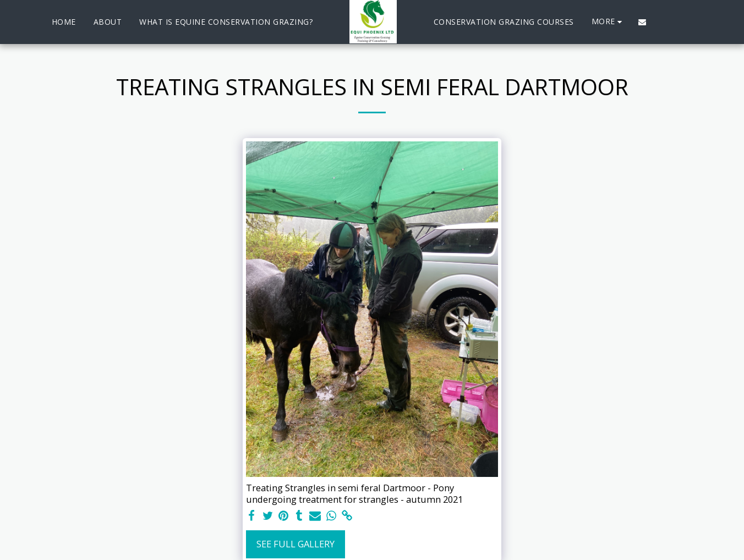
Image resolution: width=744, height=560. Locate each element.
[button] (642, 22)
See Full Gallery (296, 544)
